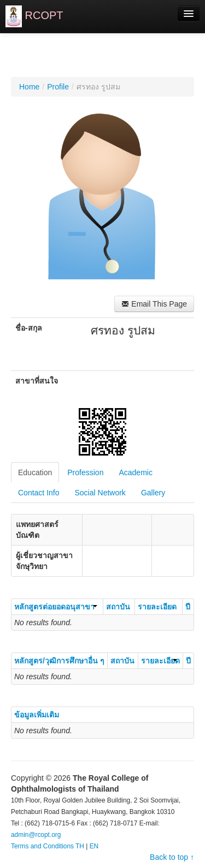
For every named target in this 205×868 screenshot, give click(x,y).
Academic (135, 472)
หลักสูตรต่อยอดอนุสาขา (56, 607)
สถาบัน (118, 607)
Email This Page (154, 304)
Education (35, 472)
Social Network (100, 493)
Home (29, 87)
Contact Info (39, 493)
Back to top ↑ (172, 857)
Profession (85, 472)
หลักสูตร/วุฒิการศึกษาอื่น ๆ (59, 661)
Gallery (153, 493)
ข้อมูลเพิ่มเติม (37, 715)
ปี (188, 607)
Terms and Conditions (42, 846)
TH (80, 846)
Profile (58, 87)
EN (94, 846)
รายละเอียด (157, 607)
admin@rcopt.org (36, 835)
